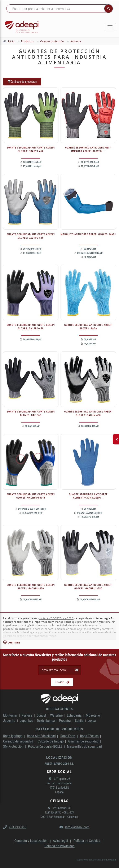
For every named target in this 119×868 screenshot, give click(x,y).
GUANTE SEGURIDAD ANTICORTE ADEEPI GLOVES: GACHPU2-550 (88, 587)
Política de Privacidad (59, 846)
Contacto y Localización (31, 841)
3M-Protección (13, 746)
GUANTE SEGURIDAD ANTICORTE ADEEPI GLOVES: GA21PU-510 (31, 236)
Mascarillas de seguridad (84, 746)
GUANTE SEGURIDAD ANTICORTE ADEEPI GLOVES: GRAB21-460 (31, 149)
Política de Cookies (87, 841)
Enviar (62, 682)
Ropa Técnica (89, 736)
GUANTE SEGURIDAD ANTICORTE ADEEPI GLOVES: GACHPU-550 (31, 587)
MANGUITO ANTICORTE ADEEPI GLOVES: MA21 (88, 234)
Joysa (92, 721)
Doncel (41, 715)
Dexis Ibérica (46, 721)
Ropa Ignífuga (13, 736)
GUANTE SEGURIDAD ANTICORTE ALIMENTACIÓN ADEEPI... (88, 496)
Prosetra (65, 721)
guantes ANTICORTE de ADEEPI (56, 618)
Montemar (10, 715)
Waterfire (57, 715)
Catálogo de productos (22, 82)
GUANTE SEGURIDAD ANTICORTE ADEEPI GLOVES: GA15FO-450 (31, 327)
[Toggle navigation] (110, 27)
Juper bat (26, 721)
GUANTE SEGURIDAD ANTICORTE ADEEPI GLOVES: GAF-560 (31, 413)
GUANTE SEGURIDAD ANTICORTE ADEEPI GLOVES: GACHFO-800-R (31, 496)
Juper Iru (9, 721)
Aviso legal (61, 841)
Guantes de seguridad (83, 741)
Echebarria (74, 715)
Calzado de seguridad (18, 741)
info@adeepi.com (74, 827)
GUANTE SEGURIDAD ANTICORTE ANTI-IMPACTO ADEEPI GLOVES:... (88, 149)
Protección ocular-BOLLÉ (45, 746)
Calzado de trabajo (51, 741)
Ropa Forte (68, 736)
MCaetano (93, 715)
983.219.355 (15, 827)
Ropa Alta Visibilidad (41, 736)
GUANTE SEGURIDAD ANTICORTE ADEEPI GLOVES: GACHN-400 (88, 413)
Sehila (79, 721)
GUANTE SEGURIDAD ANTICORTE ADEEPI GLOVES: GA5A (88, 327)
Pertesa (27, 715)
